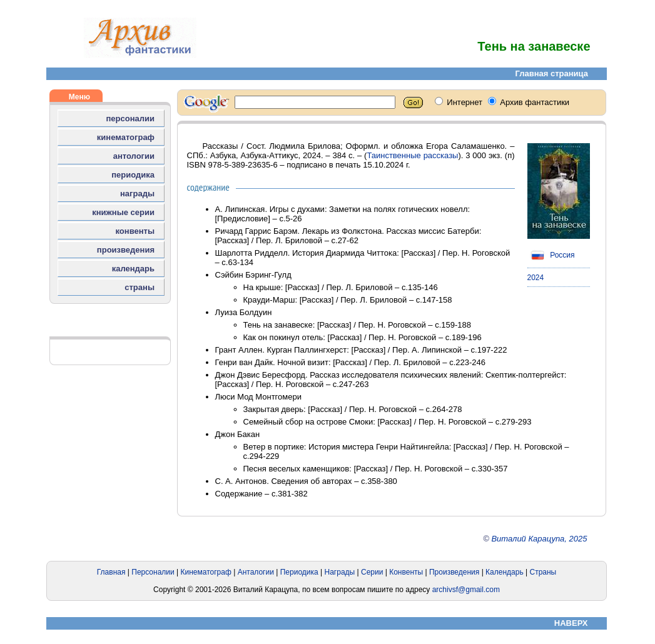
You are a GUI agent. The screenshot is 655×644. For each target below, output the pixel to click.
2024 (536, 278)
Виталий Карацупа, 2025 (539, 539)
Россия (551, 255)
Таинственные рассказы (412, 155)
